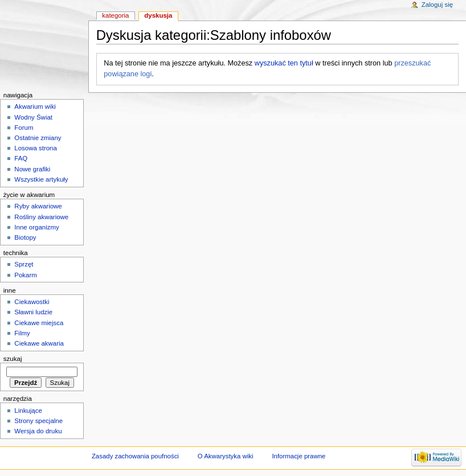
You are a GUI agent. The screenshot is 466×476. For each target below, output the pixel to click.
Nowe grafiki (32, 169)
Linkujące (28, 411)
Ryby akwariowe (38, 206)
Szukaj (13, 359)
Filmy (22, 333)
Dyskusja (158, 15)
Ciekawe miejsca (39, 323)
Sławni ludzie (33, 312)
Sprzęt (24, 264)
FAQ (21, 158)
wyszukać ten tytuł (284, 63)
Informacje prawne (299, 456)
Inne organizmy (36, 227)
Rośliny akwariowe (41, 217)
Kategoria (115, 15)
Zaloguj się (437, 5)
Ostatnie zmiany (38, 138)
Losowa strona (36, 148)
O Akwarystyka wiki (226, 456)
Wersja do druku (38, 431)
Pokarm (25, 275)
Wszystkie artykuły (41, 179)
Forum (24, 128)
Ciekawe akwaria (39, 343)
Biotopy (25, 237)
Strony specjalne (38, 421)
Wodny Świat (33, 117)
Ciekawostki (32, 302)
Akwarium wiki (35, 106)
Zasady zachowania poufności (135, 456)
